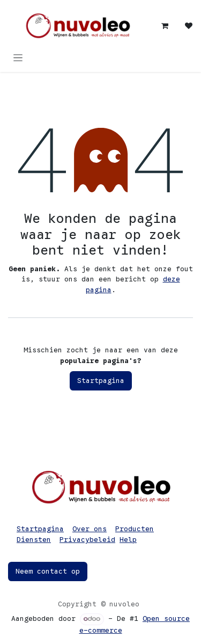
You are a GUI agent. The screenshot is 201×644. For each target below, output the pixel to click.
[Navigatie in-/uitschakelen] (18, 57)
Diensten (34, 540)
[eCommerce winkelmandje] (165, 26)
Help (128, 540)
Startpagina (101, 381)
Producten (135, 529)
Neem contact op (48, 571)
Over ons (90, 529)
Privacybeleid (87, 540)
